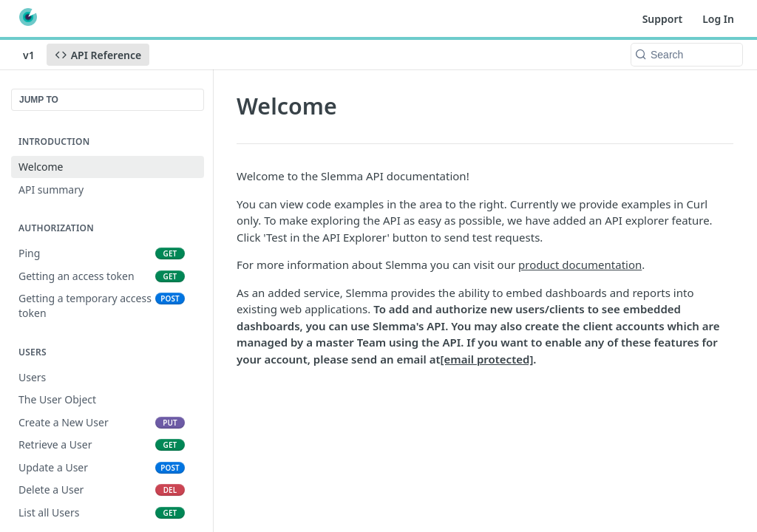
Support (663, 19)
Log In (718, 19)
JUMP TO (39, 100)
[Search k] (687, 55)
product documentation (580, 265)
